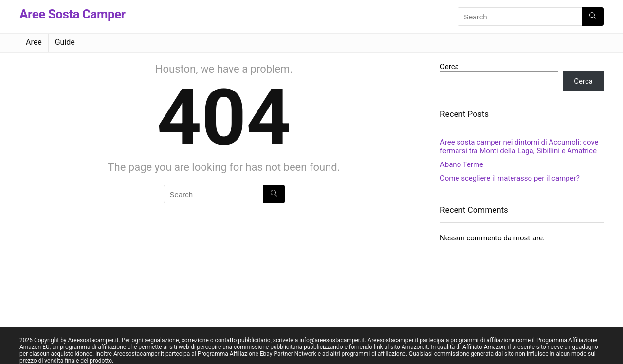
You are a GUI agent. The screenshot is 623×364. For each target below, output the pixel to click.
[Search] (593, 17)
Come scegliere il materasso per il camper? (510, 178)
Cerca (449, 67)
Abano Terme (462, 164)
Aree (34, 42)
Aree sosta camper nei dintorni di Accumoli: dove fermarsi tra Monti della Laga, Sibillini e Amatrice (519, 146)
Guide (65, 42)
